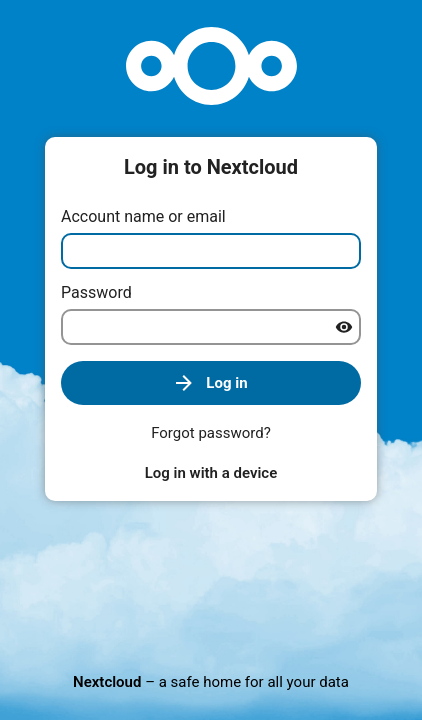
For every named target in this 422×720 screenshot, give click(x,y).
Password (96, 292)
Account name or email (143, 216)
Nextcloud (107, 682)
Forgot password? (211, 433)
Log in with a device (211, 473)
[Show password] (344, 327)
